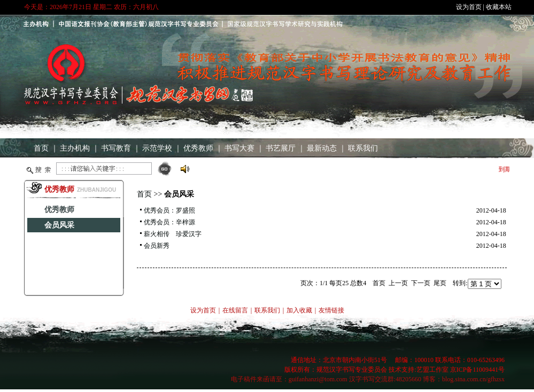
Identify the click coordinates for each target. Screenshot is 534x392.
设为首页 (469, 7)
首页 (41, 148)
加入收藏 (299, 310)
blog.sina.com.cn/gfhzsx (473, 379)
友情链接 (331, 310)
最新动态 (322, 148)
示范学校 (157, 148)
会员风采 (59, 225)
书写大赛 (239, 148)
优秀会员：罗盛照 (169, 210)
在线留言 (235, 310)
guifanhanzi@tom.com (318, 379)
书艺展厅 (281, 148)
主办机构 (75, 148)
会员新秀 (157, 246)
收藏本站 (499, 7)
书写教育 (116, 148)
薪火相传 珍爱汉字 (173, 234)
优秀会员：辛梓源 (169, 222)
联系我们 (363, 148)
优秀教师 (198, 148)
